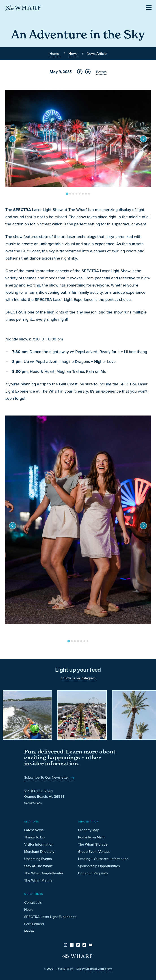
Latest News (34, 830)
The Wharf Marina (38, 880)
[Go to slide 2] (70, 194)
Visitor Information (39, 844)
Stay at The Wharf (38, 866)
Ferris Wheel (34, 924)
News (73, 54)
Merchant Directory (39, 851)
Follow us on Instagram (78, 678)
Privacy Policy (65, 969)
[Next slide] (143, 139)
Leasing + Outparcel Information (103, 859)
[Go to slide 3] (73, 194)
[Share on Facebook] (80, 72)
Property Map (89, 830)
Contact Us (33, 902)
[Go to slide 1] (67, 194)
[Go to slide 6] (83, 194)
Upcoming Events (38, 859)
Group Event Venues (94, 851)
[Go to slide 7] (86, 194)
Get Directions (33, 803)
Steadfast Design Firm (99, 969)
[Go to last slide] (13, 139)
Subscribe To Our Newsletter (50, 777)
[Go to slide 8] (89, 194)
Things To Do (34, 837)
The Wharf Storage (93, 844)
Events (101, 72)
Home (55, 54)
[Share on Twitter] (88, 72)
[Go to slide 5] (80, 194)
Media (29, 931)
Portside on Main (91, 837)
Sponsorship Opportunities (99, 866)
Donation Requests (93, 873)
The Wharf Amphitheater (44, 873)
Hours (29, 909)
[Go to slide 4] (76, 194)
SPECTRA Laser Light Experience (50, 917)
